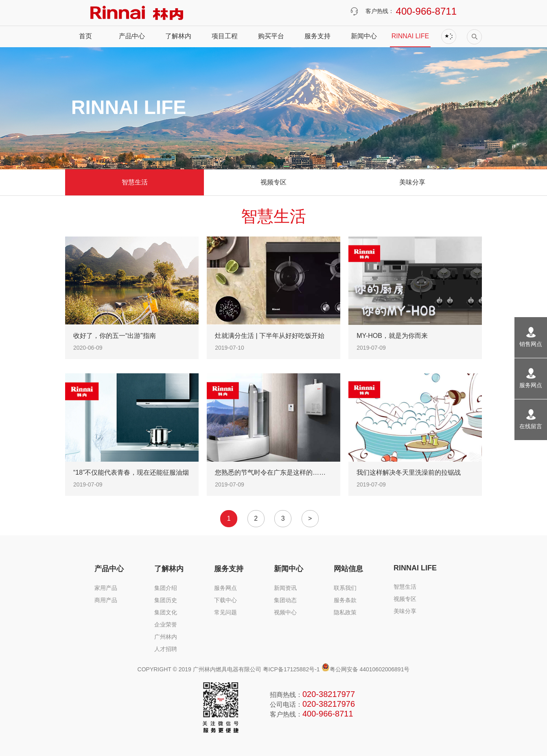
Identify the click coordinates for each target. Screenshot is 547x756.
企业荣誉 (166, 625)
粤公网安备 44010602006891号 (366, 669)
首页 (85, 36)
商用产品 (106, 600)
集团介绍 (166, 588)
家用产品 (106, 588)
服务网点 (225, 588)
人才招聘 (166, 649)
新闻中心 (364, 36)
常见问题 (225, 612)
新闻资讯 (285, 588)
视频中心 (285, 612)
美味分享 (412, 182)
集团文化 (166, 612)
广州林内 (166, 637)
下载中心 (225, 600)
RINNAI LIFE (410, 36)
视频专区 (273, 182)
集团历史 (166, 600)
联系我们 (345, 588)
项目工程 (225, 36)
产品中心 (132, 36)
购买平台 (271, 36)
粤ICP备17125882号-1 (291, 669)
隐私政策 (345, 612)
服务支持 (317, 36)
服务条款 (345, 600)
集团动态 (285, 600)
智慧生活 (135, 182)
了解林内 (178, 36)
